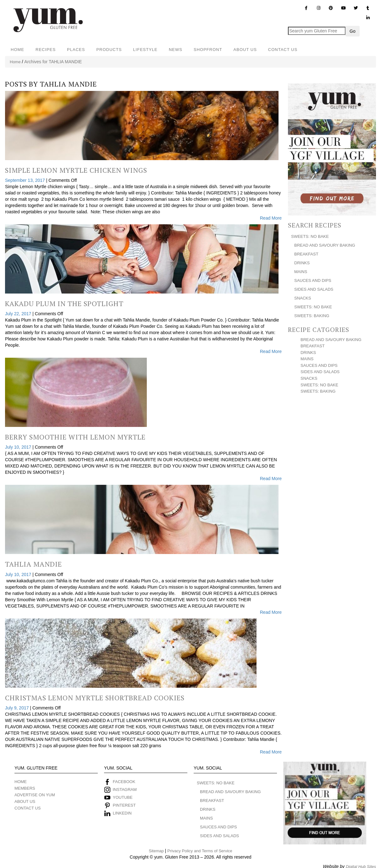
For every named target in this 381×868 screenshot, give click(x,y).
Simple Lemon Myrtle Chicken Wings (76, 170)
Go (353, 31)
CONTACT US (283, 50)
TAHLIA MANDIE (68, 84)
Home (15, 62)
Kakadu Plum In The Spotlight (64, 303)
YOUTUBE (123, 797)
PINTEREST (124, 805)
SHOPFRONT (208, 50)
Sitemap (156, 851)
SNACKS (303, 298)
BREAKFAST (306, 254)
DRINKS (302, 263)
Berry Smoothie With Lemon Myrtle (75, 437)
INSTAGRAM (124, 790)
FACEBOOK (124, 782)
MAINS (301, 272)
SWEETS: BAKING (312, 316)
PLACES (76, 50)
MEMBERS (25, 788)
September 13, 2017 (26, 180)
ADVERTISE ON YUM (35, 795)
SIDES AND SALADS (314, 289)
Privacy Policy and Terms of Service (200, 851)
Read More (271, 218)
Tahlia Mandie (33, 564)
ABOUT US (245, 50)
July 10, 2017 (19, 447)
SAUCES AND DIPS (313, 280)
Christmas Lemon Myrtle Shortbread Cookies (95, 698)
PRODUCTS (109, 50)
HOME (17, 50)
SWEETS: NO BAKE (310, 236)
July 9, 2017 (17, 708)
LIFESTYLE (145, 50)
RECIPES (46, 50)
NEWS (176, 50)
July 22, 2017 (19, 314)
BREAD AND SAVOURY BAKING (325, 245)
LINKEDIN (122, 813)
